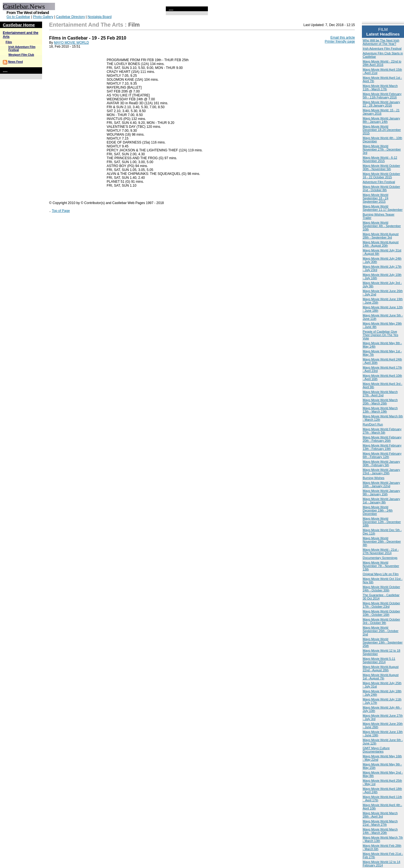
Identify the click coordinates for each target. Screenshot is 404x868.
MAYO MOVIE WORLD (71, 43)
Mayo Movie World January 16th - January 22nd (381, 484)
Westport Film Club (21, 55)
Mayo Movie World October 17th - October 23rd (381, 605)
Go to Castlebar (18, 17)
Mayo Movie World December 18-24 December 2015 (382, 130)
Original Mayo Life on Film (381, 574)
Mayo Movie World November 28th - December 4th (382, 541)
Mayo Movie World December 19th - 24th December (378, 510)
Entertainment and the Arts (86, 25)
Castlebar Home (19, 25)
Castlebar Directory (71, 17)
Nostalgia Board (99, 17)
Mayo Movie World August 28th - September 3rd (381, 236)
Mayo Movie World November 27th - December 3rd (382, 149)
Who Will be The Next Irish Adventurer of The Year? (381, 42)
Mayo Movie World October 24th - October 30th (381, 589)
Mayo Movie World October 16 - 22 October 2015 (381, 175)
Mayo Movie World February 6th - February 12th (382, 455)
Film (9, 42)
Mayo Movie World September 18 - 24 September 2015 (376, 198)
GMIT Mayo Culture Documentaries (376, 750)
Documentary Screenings (380, 558)
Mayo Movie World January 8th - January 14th (381, 120)
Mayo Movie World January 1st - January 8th (381, 501)
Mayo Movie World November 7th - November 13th (381, 566)
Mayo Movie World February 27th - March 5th (382, 431)
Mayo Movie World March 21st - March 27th (380, 823)
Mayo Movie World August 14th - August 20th (381, 244)
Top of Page (61, 211)
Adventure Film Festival (379, 182)
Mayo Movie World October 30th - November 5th (381, 167)
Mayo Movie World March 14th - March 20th (380, 831)
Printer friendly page (340, 41)
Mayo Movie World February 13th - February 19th (382, 447)
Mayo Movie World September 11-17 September (383, 208)
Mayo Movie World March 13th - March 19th (380, 410)
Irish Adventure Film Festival (382, 48)
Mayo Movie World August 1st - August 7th (381, 677)
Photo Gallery (43, 17)
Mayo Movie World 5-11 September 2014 (379, 660)
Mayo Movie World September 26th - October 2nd (381, 631)
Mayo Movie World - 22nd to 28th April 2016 (382, 63)
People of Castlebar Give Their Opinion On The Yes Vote (380, 335)
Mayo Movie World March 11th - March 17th (380, 87)
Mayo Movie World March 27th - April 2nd (380, 394)
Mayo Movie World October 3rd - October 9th (381, 621)
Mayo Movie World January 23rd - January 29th (381, 471)
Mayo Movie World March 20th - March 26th (380, 402)
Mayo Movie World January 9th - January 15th (381, 492)
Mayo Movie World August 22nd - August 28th (381, 668)
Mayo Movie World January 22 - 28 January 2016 (381, 104)
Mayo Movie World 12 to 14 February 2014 (382, 864)
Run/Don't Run (373, 424)
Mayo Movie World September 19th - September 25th (383, 642)
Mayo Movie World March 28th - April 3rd (380, 815)
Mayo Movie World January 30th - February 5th (381, 463)
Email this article (343, 38)
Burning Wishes (374, 478)
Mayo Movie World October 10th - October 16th (381, 613)
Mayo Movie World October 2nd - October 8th (381, 188)
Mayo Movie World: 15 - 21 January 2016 (381, 112)
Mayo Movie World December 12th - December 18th (382, 522)
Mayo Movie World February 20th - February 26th (382, 439)
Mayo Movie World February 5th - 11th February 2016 (382, 96)
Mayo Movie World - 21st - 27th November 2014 (381, 551)
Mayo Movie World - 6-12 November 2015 (380, 159)
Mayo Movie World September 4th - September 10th (382, 226)
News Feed (15, 62)
